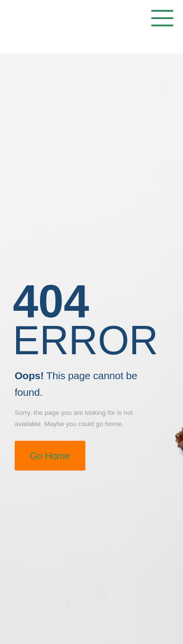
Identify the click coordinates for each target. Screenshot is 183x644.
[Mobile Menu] (160, 19)
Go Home (50, 456)
